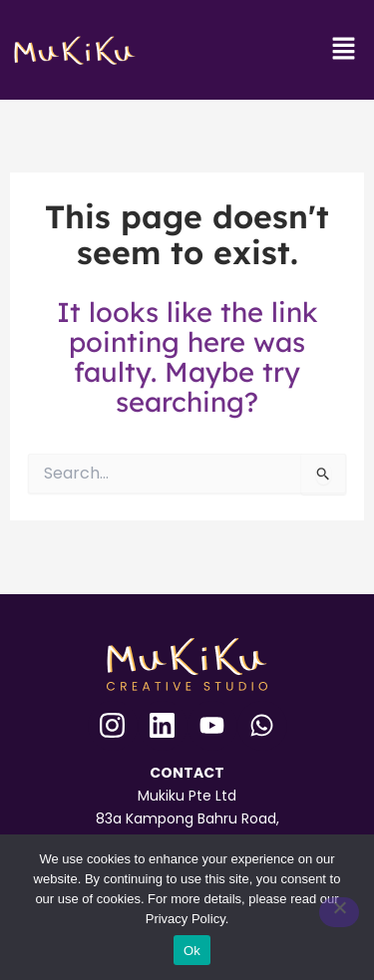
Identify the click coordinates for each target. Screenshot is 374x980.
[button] (344, 50)
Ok (192, 951)
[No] (339, 912)
